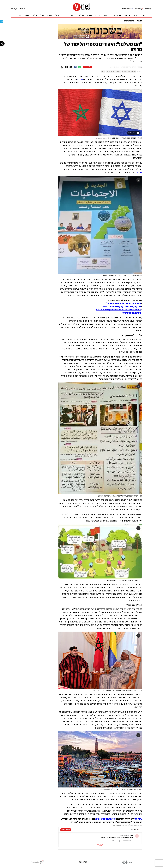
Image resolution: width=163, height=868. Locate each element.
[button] (100, 838)
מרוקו (103, 71)
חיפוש (21, 9)
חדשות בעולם (129, 21)
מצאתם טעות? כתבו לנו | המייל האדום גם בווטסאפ (128, 825)
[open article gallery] (100, 113)
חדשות (139, 21)
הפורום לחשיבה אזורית (129, 71)
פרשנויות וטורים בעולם (113, 71)
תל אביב (126, 9)
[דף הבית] (81, 11)
